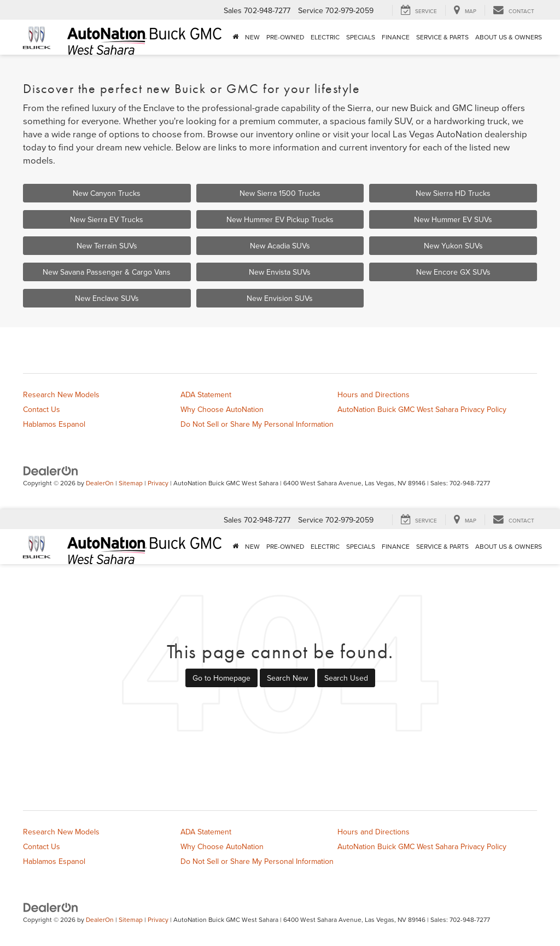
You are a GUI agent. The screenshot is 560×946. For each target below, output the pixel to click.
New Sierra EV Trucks (107, 219)
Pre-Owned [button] (285, 37)
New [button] (252, 37)
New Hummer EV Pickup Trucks (280, 219)
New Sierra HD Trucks (453, 193)
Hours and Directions (374, 394)
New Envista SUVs (280, 272)
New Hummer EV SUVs (453, 219)
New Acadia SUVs (280, 246)
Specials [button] (361, 37)
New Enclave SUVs (107, 298)
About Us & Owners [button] (509, 37)
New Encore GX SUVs (453, 272)
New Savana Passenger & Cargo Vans (107, 272)
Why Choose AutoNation (222, 409)
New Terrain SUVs (107, 246)
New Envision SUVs (280, 298)
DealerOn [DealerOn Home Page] (100, 483)
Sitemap (131, 483)
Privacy (158, 483)
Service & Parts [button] (442, 37)
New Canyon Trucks (107, 193)
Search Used (346, 678)
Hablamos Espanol (54, 424)
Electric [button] (325, 37)
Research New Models (61, 394)
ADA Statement (206, 394)
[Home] (235, 37)
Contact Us (42, 409)
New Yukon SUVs (453, 246)
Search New (287, 678)
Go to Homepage (221, 678)
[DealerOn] (51, 470)
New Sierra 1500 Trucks (280, 193)
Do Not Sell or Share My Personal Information (257, 424)
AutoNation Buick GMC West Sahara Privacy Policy (422, 409)
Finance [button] (396, 37)
